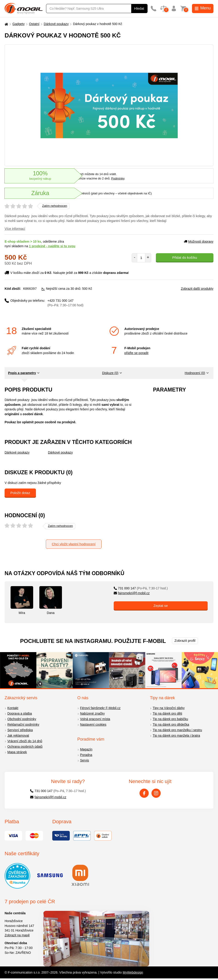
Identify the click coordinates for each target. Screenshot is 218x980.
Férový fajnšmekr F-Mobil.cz (100, 708)
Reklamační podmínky (23, 724)
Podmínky (118, 178)
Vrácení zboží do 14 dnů (25, 741)
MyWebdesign (133, 972)
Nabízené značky (92, 713)
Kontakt (13, 708)
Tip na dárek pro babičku (170, 719)
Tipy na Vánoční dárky (169, 708)
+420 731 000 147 (65, 303)
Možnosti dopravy (199, 241)
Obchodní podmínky (22, 719)
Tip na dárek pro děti (167, 713)
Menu (203, 8)
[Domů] (6, 24)
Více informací (15, 229)
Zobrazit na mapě (17, 935)
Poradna (86, 755)
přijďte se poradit (136, 353)
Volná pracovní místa (95, 719)
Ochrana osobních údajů (25, 746)
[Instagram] (156, 793)
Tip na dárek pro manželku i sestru (177, 730)
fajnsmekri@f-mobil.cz (132, 593)
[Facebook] (144, 793)
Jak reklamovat (18, 735)
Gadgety (19, 24)
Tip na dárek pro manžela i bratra (176, 735)
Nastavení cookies (93, 724)
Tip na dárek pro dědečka (171, 724)
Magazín (86, 749)
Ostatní (34, 24)
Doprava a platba (20, 713)
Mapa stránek (17, 752)
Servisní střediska (20, 730)
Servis (85, 760)
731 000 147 (141, 588)
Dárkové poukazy (56, 24)
